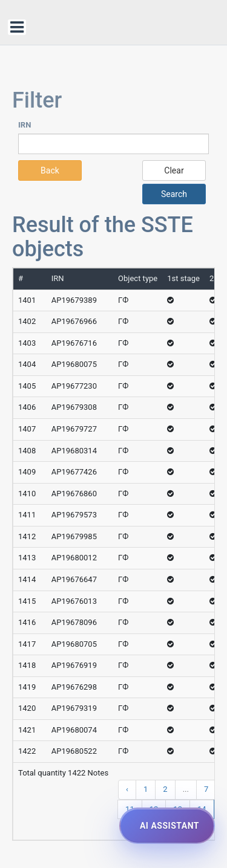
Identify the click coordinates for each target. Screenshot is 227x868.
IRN (25, 125)
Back (50, 170)
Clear (174, 170)
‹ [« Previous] (127, 789)
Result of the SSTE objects (103, 237)
